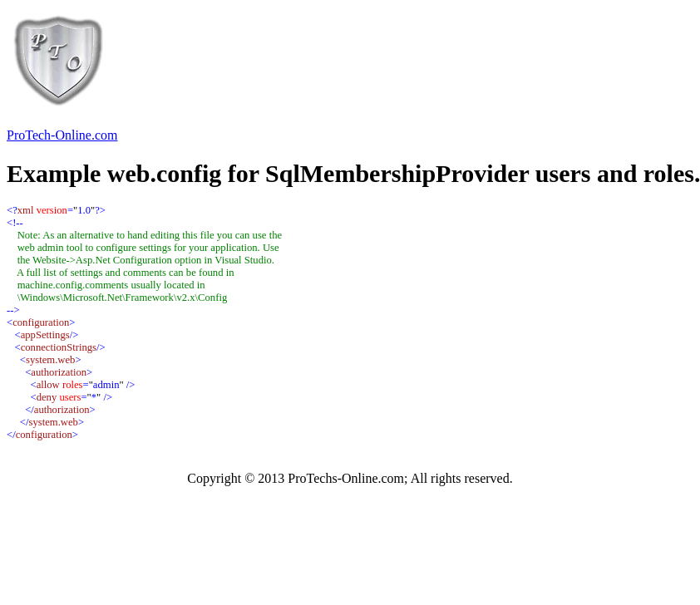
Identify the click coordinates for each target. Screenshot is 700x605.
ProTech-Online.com (62, 135)
